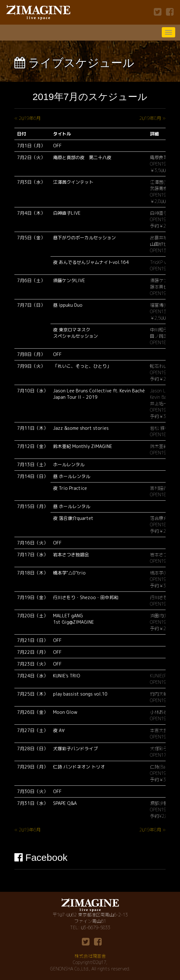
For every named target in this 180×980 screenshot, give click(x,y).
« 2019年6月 (27, 118)
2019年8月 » (153, 118)
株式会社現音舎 (90, 956)
